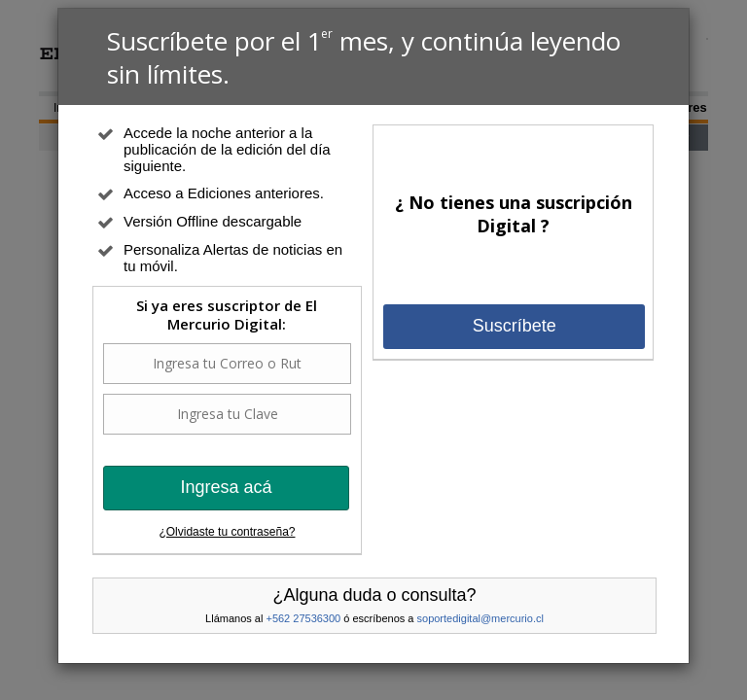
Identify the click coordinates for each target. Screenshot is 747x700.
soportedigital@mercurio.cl (480, 618)
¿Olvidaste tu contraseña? (227, 532)
